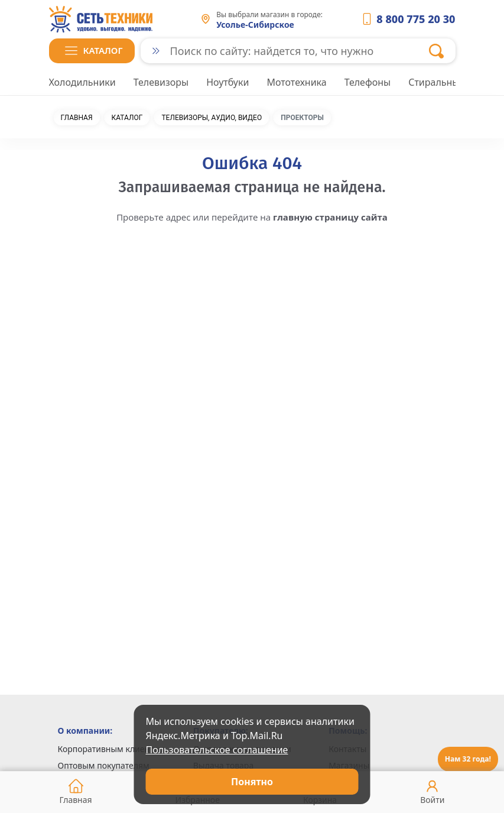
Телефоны (368, 82)
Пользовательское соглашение (217, 750)
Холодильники (82, 82)
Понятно (252, 782)
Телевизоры (161, 82)
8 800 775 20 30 (416, 19)
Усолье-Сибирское (255, 25)
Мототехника (296, 82)
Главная (77, 118)
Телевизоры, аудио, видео (212, 118)
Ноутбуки (227, 82)
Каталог (127, 118)
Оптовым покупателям (104, 765)
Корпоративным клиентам (111, 749)
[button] (92, 51)
